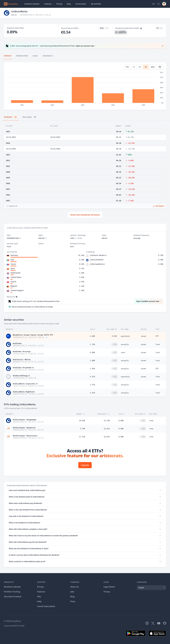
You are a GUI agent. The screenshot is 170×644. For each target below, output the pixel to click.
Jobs (72, 592)
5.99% (82, 429)
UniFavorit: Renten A (98, 255)
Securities (81, 4)
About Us (75, 587)
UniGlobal (17, 343)
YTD (127, 67)
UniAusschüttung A (21, 375)
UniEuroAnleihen (97, 260)
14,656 (107, 437)
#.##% (121, 32)
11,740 (107, 421)
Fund (158, 344)
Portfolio (96, 4)
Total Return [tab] (48, 56)
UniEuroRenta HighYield (24, 392)
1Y (134, 67)
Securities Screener (13, 597)
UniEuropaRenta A (97, 264)
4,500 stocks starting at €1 (36, 301)
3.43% (92, 369)
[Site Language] (154, 4)
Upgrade (85, 465)
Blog (72, 597)
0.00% (92, 352)
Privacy (107, 592)
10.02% (82, 421)
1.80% (92, 361)
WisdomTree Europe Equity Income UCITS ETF (33, 335)
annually (125, 344)
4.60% (92, 336)
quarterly (125, 336)
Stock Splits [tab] (30, 117)
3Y (140, 67)
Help (39, 601)
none (123, 352)
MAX (153, 67)
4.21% (92, 393)
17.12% (82, 437)
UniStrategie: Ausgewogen (25, 419)
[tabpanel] (85, 86)
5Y (146, 67)
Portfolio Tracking (12, 592)
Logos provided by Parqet (14, 626)
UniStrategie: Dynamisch (24, 427)
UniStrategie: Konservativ (25, 435)
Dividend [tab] (8, 56)
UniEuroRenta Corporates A (25, 383)
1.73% (92, 344)
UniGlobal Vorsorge (22, 351)
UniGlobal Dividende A (23, 367)
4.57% (92, 377)
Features (48, 4)
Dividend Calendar (32, 4)
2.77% (92, 385)
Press (73, 601)
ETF (157, 336)
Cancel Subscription (46, 606)
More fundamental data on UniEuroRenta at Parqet (32, 307)
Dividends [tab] (11, 117)
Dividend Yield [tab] (22, 56)
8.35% (114, 336)
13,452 (107, 429)
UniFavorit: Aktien (22, 359)
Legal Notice (109, 587)
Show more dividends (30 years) (85, 215)
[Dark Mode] (158, 4)
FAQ (39, 597)
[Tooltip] (16, 297)
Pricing (59, 4)
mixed (143, 336)
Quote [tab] (35, 56)
